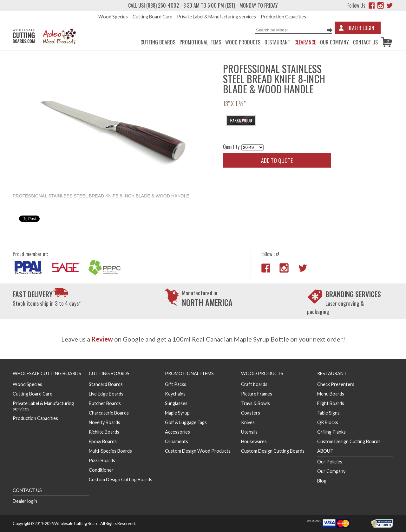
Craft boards (254, 384)
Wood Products (243, 42)
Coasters (251, 413)
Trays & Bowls (255, 403)
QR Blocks (328, 422)
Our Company (334, 42)
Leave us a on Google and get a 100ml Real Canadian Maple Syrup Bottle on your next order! (203, 339)
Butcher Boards (105, 403)
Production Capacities (283, 17)
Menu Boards (331, 394)
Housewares (254, 441)
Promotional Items (200, 42)
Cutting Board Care (152, 17)
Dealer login (25, 501)
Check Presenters (336, 384)
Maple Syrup (177, 413)
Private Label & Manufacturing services (216, 17)
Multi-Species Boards (110, 451)
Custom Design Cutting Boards (121, 479)
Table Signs (328, 413)
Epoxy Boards (103, 441)
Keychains (175, 394)
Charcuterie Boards (109, 413)
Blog (322, 481)
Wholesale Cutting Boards (47, 373)
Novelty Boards (105, 422)
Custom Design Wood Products (198, 451)
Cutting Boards (158, 42)
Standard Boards (106, 384)
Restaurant (277, 42)
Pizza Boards (102, 460)
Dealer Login (361, 28)
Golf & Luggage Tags (186, 422)
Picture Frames (257, 394)
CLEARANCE (305, 42)
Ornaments (177, 441)
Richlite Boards (104, 432)
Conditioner (101, 470)
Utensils (249, 432)
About (325, 451)
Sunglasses (176, 403)
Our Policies (330, 462)
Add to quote (277, 160)
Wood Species (113, 17)
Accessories (177, 432)
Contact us (365, 42)
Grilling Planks (331, 432)
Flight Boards (331, 403)
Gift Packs (176, 384)
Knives (248, 422)
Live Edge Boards (106, 394)
